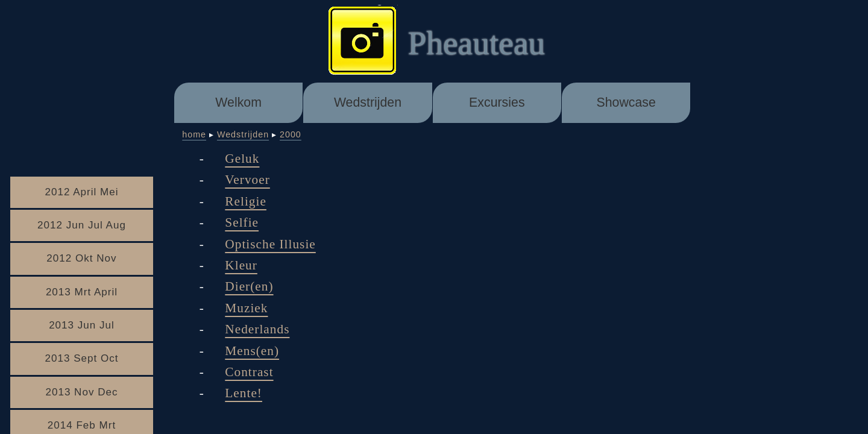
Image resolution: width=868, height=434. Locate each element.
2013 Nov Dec (81, 392)
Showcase (626, 102)
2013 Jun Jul (82, 325)
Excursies (497, 102)
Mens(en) (252, 351)
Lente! (244, 393)
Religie (246, 201)
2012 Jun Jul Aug (82, 225)
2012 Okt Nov (81, 258)
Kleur (241, 265)
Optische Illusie (270, 244)
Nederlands (257, 329)
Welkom (238, 102)
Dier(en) (249, 286)
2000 (291, 134)
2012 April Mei (81, 192)
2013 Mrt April (82, 292)
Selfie (242, 222)
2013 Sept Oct (81, 358)
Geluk (242, 159)
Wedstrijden (368, 102)
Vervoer (247, 180)
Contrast (249, 372)
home (194, 134)
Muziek (246, 308)
